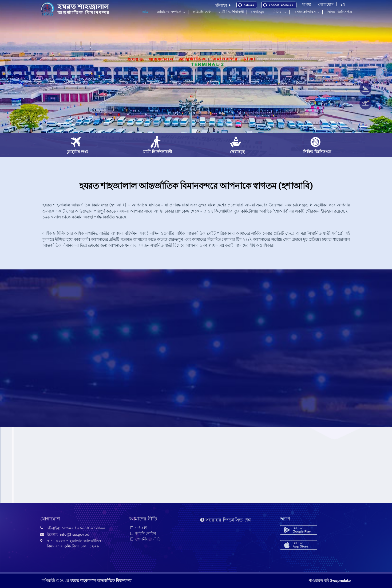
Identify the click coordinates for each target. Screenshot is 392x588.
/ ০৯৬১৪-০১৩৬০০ (90, 528)
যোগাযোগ (326, 4)
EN (343, 4)
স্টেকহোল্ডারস (305, 12)
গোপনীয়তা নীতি (145, 539)
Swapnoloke (340, 581)
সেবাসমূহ (258, 12)
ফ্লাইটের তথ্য (202, 12)
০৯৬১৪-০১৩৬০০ (281, 5)
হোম (145, 12)
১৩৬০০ (249, 5)
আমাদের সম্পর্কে (169, 12)
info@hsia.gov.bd (75, 534)
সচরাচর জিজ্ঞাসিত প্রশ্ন (226, 520)
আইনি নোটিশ (143, 534)
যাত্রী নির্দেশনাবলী (231, 12)
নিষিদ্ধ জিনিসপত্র (339, 12)
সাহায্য (307, 4)
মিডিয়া (278, 12)
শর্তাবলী (138, 528)
